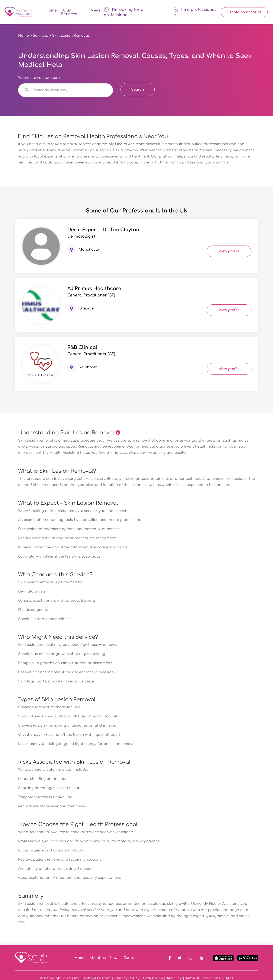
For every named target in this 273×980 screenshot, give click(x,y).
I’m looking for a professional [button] (123, 12)
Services (40, 36)
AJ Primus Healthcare (94, 289)
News (96, 10)
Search (138, 90)
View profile (229, 251)
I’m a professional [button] (195, 12)
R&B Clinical (82, 347)
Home (51, 10)
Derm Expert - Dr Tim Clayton (103, 230)
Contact (131, 958)
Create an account (244, 12)
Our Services (69, 12)
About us (98, 958)
